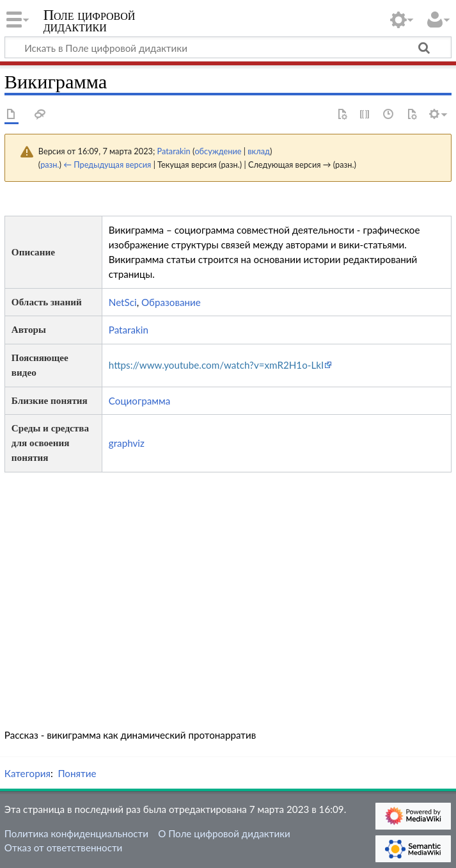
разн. (50, 165)
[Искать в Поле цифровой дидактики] (228, 47)
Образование (171, 302)
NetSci (123, 302)
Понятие (77, 773)
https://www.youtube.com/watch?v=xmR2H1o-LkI (216, 365)
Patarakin (129, 330)
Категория (28, 773)
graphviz (127, 443)
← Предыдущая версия (107, 165)
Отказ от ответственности (63, 848)
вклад (259, 151)
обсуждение (218, 151)
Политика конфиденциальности (76, 833)
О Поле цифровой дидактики (224, 833)
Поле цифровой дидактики (90, 21)
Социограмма (139, 401)
